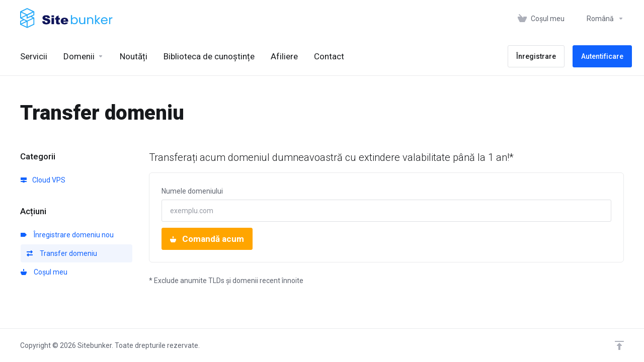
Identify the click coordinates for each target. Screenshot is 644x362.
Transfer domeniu (62, 253)
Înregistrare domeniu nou (67, 235)
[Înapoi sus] (619, 345)
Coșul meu (44, 272)
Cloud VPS (43, 180)
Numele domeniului (192, 191)
